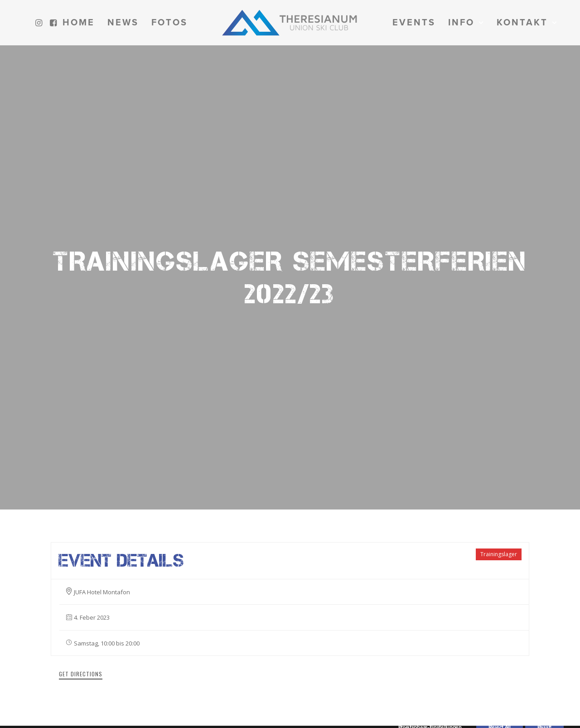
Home (79, 23)
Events (414, 23)
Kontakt (527, 23)
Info (466, 23)
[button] (40, 23)
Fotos (169, 23)
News (123, 23)
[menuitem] (40, 23)
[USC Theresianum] (290, 23)
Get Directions (81, 595)
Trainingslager (499, 475)
